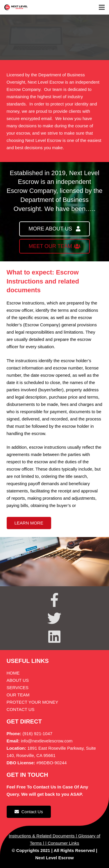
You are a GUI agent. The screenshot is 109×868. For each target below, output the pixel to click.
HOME (13, 673)
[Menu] (102, 7)
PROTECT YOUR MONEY (33, 702)
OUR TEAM (18, 695)
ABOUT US (18, 680)
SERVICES (18, 687)
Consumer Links (63, 843)
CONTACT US (21, 709)
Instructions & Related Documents (42, 836)
